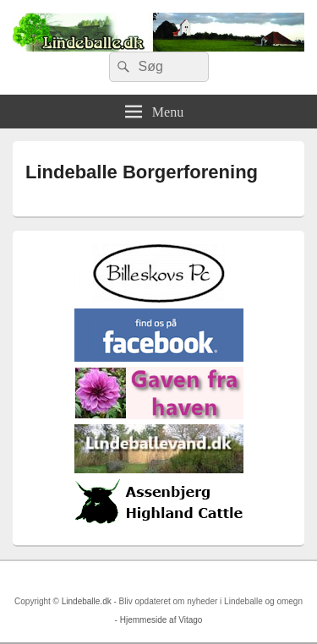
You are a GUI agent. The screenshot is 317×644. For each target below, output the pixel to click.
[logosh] (159, 524)
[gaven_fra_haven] (159, 415)
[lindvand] (159, 469)
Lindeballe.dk (87, 601)
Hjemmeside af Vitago (161, 620)
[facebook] (159, 358)
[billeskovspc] (159, 300)
